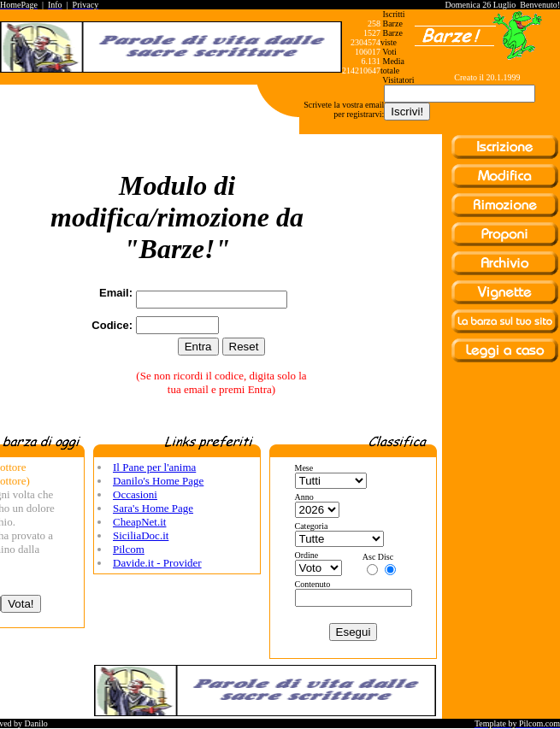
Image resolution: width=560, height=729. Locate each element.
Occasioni (135, 494)
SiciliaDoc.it (141, 535)
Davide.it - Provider (157, 563)
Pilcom (129, 549)
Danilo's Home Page (158, 481)
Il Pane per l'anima (154, 467)
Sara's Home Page (153, 508)
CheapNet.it (139, 522)
